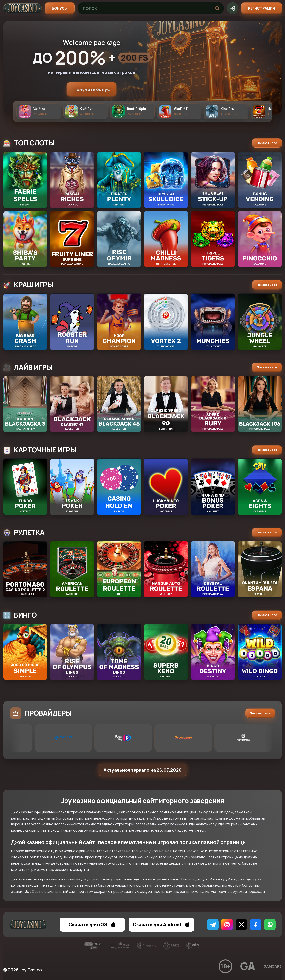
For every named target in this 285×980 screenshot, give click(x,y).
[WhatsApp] (270, 925)
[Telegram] (213, 925)
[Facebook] (256, 925)
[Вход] (233, 8)
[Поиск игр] (144, 8)
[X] (241, 925)
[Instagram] (227, 925)
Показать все (267, 143)
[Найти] (217, 8)
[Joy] (23, 8)
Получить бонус (91, 89)
